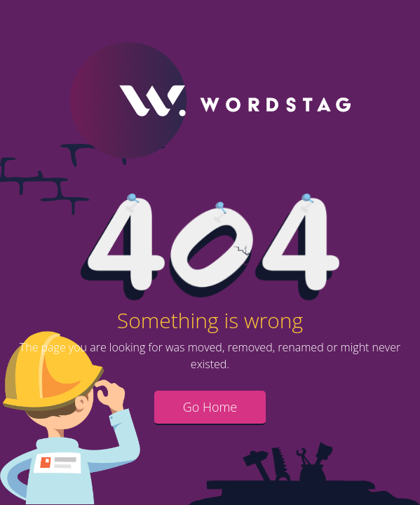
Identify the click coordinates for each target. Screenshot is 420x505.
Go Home (210, 407)
